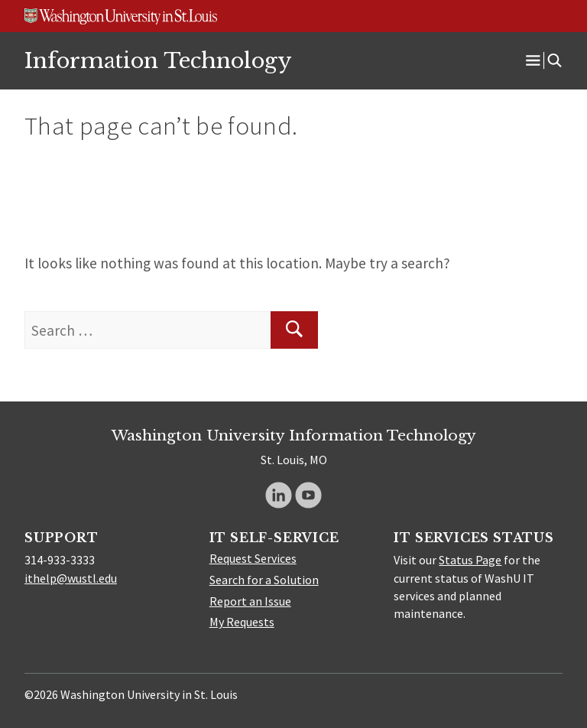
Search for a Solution (264, 580)
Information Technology (158, 60)
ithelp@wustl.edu (71, 578)
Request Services (253, 558)
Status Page (470, 560)
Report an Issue (250, 601)
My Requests (242, 622)
